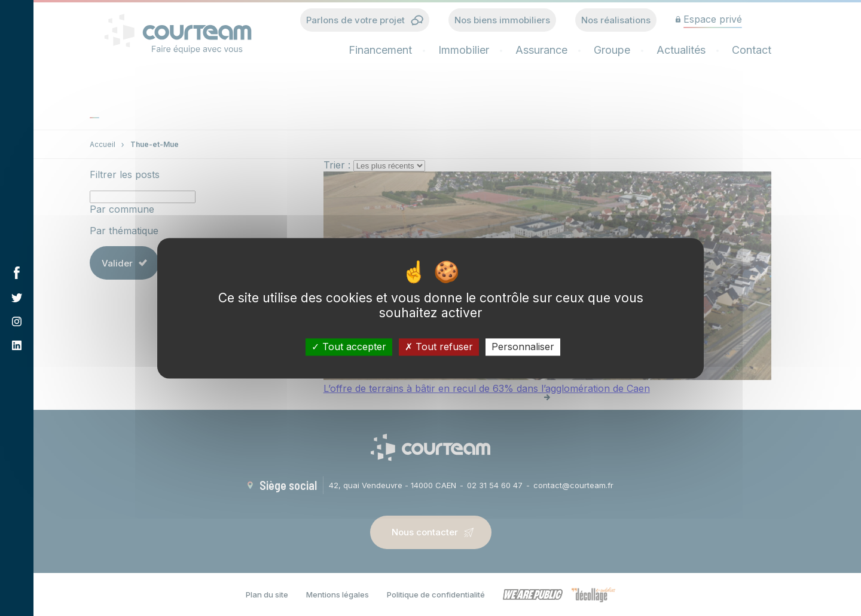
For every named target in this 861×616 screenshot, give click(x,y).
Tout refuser (439, 347)
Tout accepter (349, 347)
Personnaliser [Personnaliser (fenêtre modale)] (523, 347)
